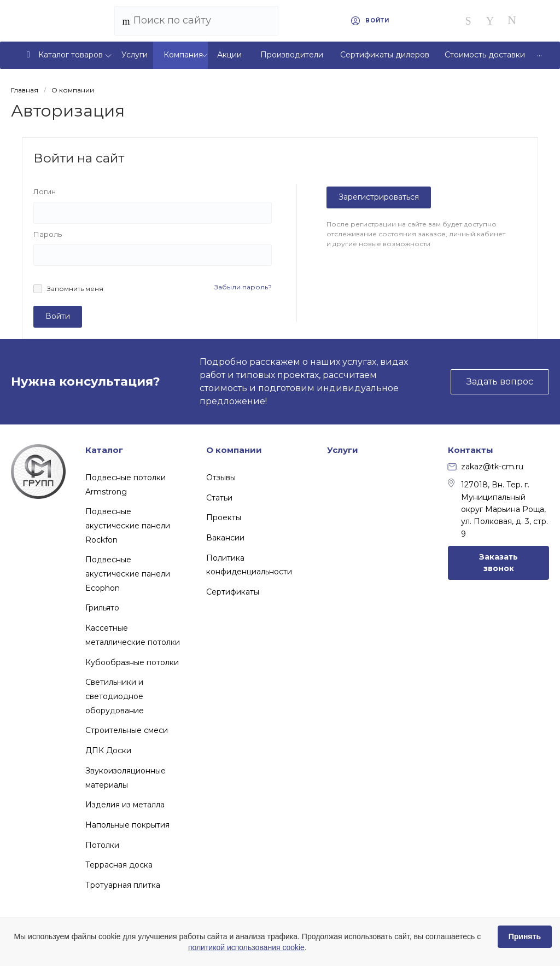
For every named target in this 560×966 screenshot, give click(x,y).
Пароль (48, 234)
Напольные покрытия (127, 825)
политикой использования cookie (246, 947)
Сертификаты (233, 592)
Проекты (224, 517)
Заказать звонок (498, 563)
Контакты (471, 450)
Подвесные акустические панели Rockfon (128, 525)
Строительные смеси (127, 730)
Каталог (104, 450)
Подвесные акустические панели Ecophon (128, 574)
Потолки (102, 845)
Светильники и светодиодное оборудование (115, 696)
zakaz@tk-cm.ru (486, 467)
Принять (525, 936)
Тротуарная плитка (123, 885)
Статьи (219, 498)
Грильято (102, 608)
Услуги (343, 450)
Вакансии (225, 538)
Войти (58, 316)
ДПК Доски (108, 750)
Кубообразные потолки (132, 662)
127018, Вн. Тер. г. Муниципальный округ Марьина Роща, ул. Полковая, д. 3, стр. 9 (498, 509)
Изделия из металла (125, 805)
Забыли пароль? (243, 287)
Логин (45, 191)
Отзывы (221, 478)
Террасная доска (119, 865)
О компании (234, 450)
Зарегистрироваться (379, 197)
